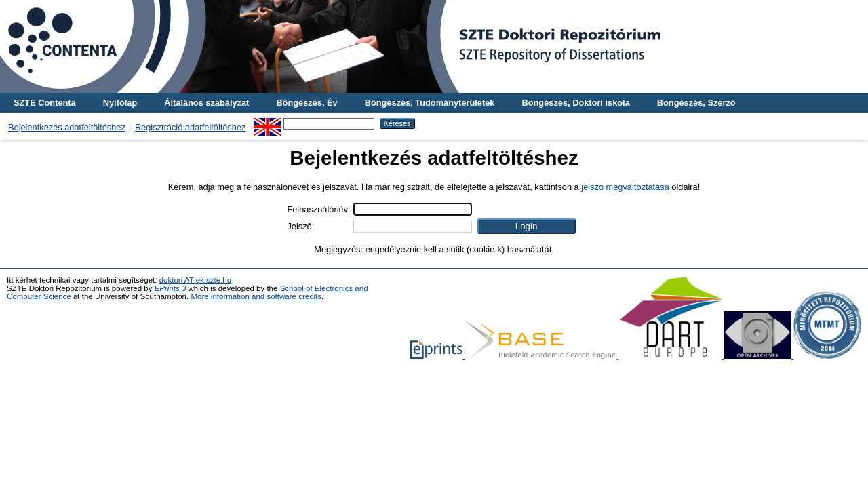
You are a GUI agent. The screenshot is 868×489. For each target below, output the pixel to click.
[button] (527, 226)
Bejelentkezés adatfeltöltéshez (67, 127)
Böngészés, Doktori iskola (575, 103)
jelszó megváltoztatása (625, 187)
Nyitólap (120, 103)
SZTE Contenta (45, 103)
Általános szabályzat (206, 103)
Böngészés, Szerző (696, 103)
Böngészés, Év (307, 103)
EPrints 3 (171, 288)
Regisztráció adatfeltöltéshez (191, 127)
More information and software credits (256, 296)
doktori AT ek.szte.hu (195, 280)
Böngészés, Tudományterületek (430, 103)
